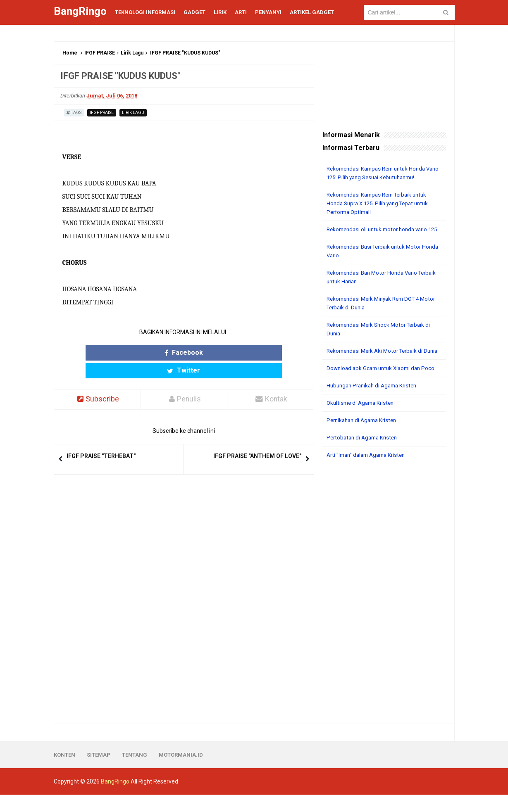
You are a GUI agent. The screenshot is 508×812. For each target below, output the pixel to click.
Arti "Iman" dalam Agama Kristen (369, 472)
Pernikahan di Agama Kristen (364, 437)
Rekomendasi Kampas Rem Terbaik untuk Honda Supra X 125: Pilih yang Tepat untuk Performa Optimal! (382, 203)
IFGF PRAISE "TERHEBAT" (101, 439)
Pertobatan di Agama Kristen (364, 455)
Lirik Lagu (132, 53)
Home (70, 53)
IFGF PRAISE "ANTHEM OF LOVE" (257, 439)
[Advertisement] (384, 609)
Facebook (151, 353)
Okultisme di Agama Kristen (363, 420)
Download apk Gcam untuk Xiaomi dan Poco (384, 385)
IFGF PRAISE (100, 53)
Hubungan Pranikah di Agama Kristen (375, 403)
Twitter (216, 353)
